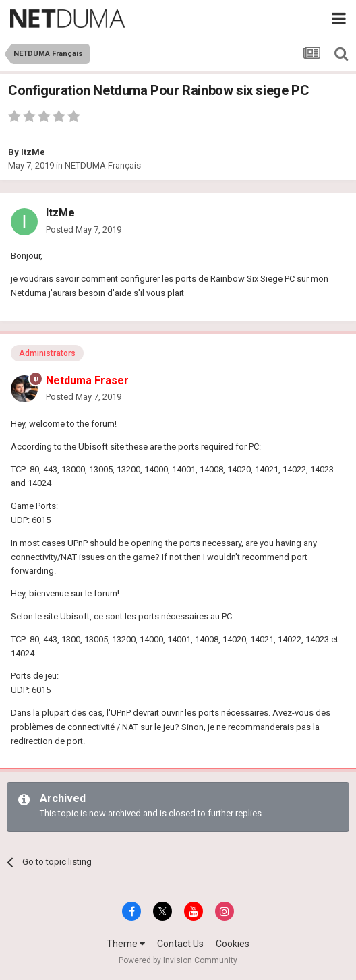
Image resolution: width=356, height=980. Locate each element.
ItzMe (33, 152)
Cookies (233, 944)
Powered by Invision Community (178, 960)
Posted (84, 229)
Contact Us (180, 944)
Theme (126, 944)
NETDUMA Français (103, 165)
